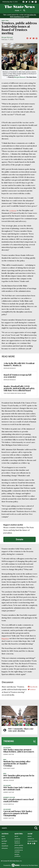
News (6, 10)
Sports (20, 10)
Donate (20, 539)
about (16, 836)
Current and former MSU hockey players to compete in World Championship (18, 813)
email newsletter (32, 841)
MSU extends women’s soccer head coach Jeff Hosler (18, 800)
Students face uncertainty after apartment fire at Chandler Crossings (17, 764)
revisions (13, 210)
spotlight (4, 841)
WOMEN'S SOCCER (9, 797)
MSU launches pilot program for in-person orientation (19, 777)
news (3, 836)
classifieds (5, 846)
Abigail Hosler (9, 780)
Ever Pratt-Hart (9, 768)
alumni (30, 836)
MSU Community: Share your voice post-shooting (21, 730)
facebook (33, 687)
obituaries (5, 848)
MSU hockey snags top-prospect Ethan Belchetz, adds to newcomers (19, 751)
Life (13, 10)
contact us (31, 839)
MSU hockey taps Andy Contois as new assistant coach (18, 788)
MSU (7, 21)
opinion (4, 843)
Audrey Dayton (9, 754)
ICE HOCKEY (7, 748)
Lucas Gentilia (9, 804)
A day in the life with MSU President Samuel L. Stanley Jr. (19, 364)
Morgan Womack (7, 37)
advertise (17, 839)
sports (4, 839)
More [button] (29, 10)
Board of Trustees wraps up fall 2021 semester (17, 376)
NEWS (3, 21)
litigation (5, 638)
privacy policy (19, 848)
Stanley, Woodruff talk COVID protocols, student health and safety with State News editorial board (19, 388)
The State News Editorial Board (15, 393)
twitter (32, 689)
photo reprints (19, 845)
